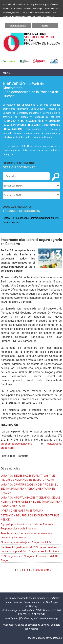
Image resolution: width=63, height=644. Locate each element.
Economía (24, 218)
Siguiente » (45, 570)
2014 (14, 218)
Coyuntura (45, 218)
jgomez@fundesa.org (22, 618)
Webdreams (55, 638)
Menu (6, 73)
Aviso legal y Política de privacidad (21, 625)
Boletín (55, 218)
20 (36, 570)
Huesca (7, 218)
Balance (7, 222)
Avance (16, 222)
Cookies (45, 625)
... (32, 570)
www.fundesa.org (48, 618)
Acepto (45, 26)
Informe (34, 218)
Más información (18, 26)
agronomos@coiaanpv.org (16, 444)
